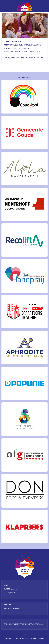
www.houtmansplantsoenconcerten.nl (11, 591)
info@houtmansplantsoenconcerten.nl (11, 590)
